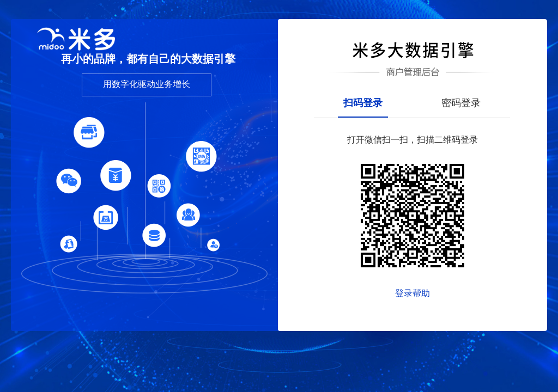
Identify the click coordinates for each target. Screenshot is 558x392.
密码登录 (461, 103)
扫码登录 (363, 103)
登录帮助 (413, 293)
